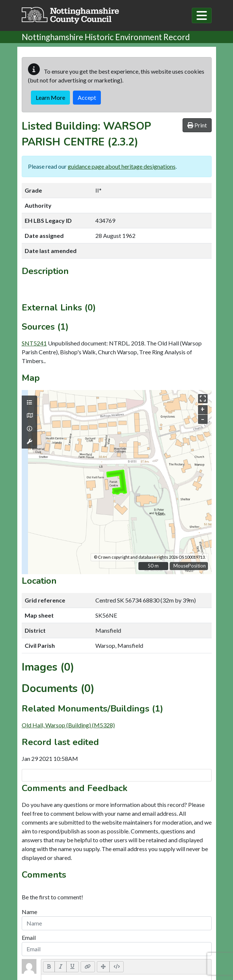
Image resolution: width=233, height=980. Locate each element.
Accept (87, 97)
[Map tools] (29, 442)
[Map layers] (29, 403)
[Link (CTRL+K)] (88, 967)
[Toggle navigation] (202, 15)
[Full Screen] (103, 967)
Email (29, 937)
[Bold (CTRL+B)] (49, 967)
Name (29, 912)
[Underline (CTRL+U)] (73, 967)
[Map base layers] (29, 415)
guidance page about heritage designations (122, 166)
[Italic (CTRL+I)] (61, 967)
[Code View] (116, 967)
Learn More (50, 97)
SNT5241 (34, 343)
